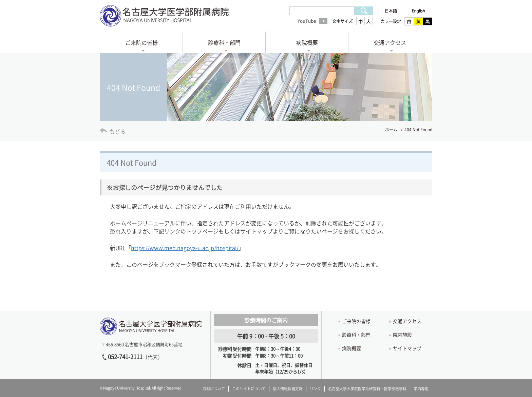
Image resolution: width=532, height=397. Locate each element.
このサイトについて (249, 389)
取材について (214, 389)
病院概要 (307, 42)
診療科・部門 (224, 42)
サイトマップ (407, 348)
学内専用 (421, 389)
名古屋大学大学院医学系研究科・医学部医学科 (367, 389)
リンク (315, 389)
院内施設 (402, 335)
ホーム (391, 130)
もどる (117, 131)
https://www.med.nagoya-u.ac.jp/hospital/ (185, 248)
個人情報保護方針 (288, 389)
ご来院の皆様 (141, 42)
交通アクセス (390, 42)
